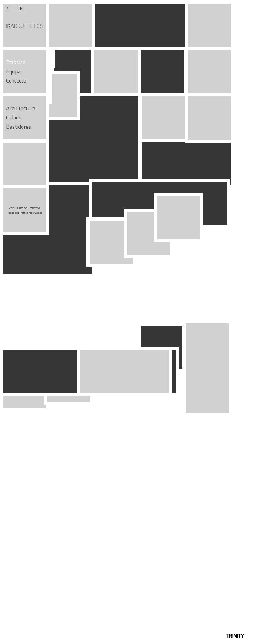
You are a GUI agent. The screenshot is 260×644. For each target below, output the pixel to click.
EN (20, 8)
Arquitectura (21, 108)
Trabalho (16, 62)
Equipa (14, 71)
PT (8, 8)
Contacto (16, 81)
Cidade (14, 117)
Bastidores (19, 127)
